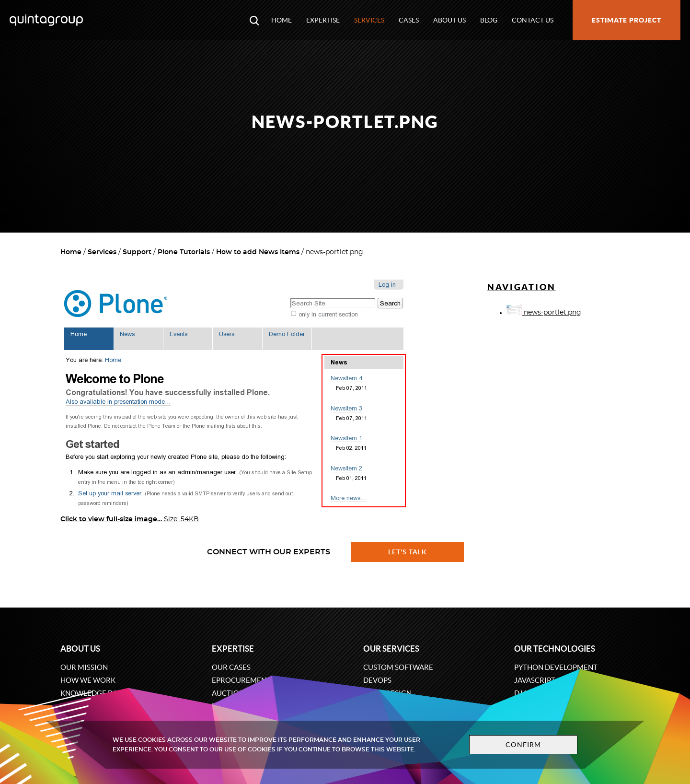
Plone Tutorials (184, 252)
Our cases (231, 667)
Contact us (533, 20)
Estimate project (627, 20)
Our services (391, 649)
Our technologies (555, 649)
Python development (556, 667)
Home (282, 20)
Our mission (84, 667)
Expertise (323, 20)
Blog (489, 20)
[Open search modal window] (254, 20)
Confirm (523, 745)
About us (449, 20)
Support (137, 252)
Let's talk (408, 552)
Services (369, 20)
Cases (409, 20)
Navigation (522, 287)
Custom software (398, 667)
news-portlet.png (544, 313)
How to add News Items (258, 252)
